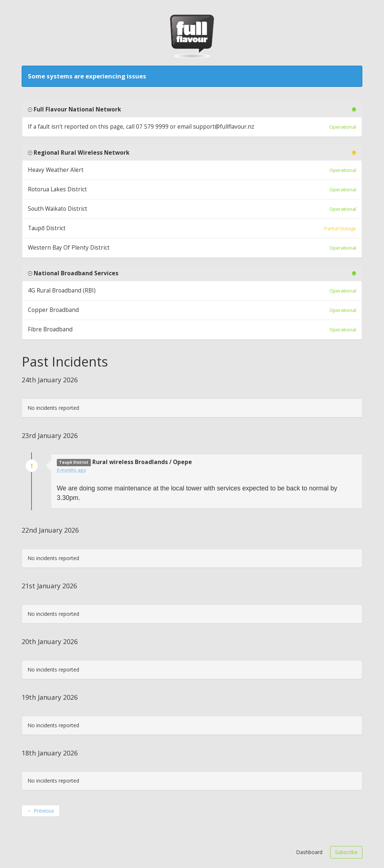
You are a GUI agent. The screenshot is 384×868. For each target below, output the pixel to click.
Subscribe (346, 852)
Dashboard (309, 852)
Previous (41, 811)
